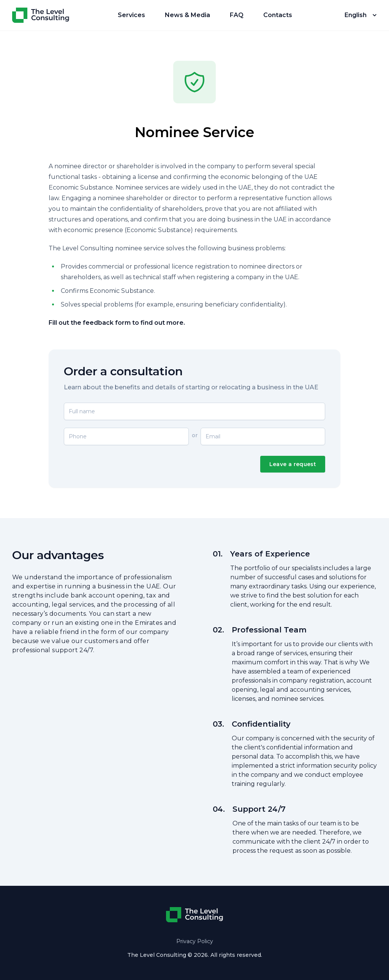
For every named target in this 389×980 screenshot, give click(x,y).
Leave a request (293, 464)
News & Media (187, 15)
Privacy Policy (195, 941)
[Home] (41, 15)
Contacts (278, 15)
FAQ (237, 15)
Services (131, 15)
